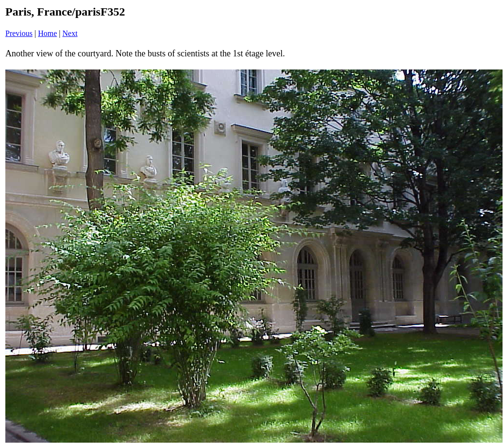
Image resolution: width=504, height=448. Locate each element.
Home (47, 33)
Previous (19, 33)
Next (70, 33)
